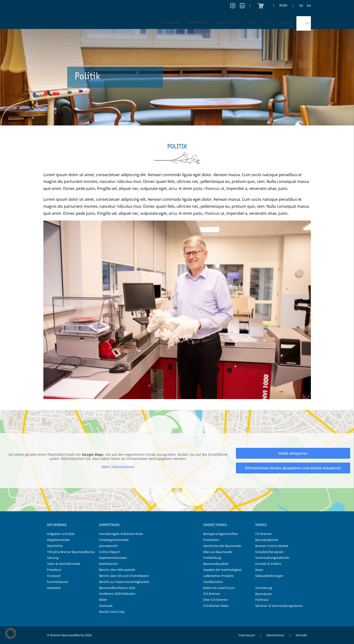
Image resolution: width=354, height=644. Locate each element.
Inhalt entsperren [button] (293, 453)
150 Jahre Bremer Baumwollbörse (71, 552)
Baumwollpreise (267, 540)
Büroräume (263, 594)
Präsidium (54, 570)
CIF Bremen (264, 534)
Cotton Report (109, 552)
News (259, 570)
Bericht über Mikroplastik (117, 570)
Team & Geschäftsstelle (63, 564)
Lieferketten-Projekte (218, 576)
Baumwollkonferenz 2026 (117, 588)
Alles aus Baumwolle (218, 552)
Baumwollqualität (216, 564)
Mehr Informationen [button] (118, 467)
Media (283, 5)
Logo (177, 525)
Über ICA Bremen (215, 600)
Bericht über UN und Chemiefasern (124, 576)
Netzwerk (54, 588)
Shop (269, 23)
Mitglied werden (59, 540)
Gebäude (286, 23)
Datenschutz (275, 635)
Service (252, 23)
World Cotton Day (112, 612)
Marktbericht (108, 564)
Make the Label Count (219, 588)
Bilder (103, 600)
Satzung (53, 558)
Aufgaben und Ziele (61, 534)
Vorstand (54, 576)
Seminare (106, 606)
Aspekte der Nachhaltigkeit (222, 570)
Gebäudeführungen (269, 576)
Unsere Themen (227, 23)
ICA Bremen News (216, 606)
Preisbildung (212, 558)
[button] (11, 633)
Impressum (247, 635)
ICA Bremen (212, 594)
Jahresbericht (108, 546)
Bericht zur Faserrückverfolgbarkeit (124, 582)
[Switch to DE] (301, 6)
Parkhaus (262, 600)
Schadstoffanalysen (269, 552)
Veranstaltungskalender (272, 558)
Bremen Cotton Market (272, 546)
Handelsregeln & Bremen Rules (121, 534)
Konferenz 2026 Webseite (117, 594)
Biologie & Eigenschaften (221, 534)
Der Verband (170, 23)
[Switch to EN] (309, 6)
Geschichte (55, 546)
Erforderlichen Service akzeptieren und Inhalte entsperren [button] (293, 468)
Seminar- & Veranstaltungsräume (279, 606)
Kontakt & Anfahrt (268, 564)
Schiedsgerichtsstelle (114, 540)
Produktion (211, 540)
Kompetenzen (198, 23)
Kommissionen (58, 582)
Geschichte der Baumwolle (222, 546)
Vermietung (264, 588)
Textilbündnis (213, 582)
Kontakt (301, 635)
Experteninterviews (113, 558)
